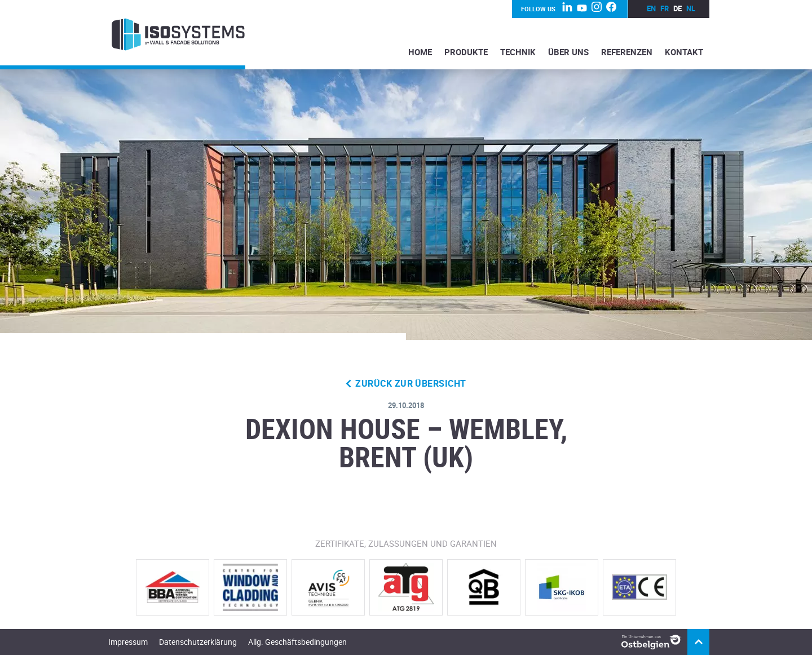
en (651, 8)
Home (420, 52)
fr (665, 8)
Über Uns (568, 52)
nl (691, 8)
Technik (518, 52)
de (678, 8)
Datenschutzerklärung (198, 642)
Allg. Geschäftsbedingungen (297, 642)
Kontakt (684, 52)
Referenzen (627, 52)
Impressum (128, 642)
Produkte (466, 52)
